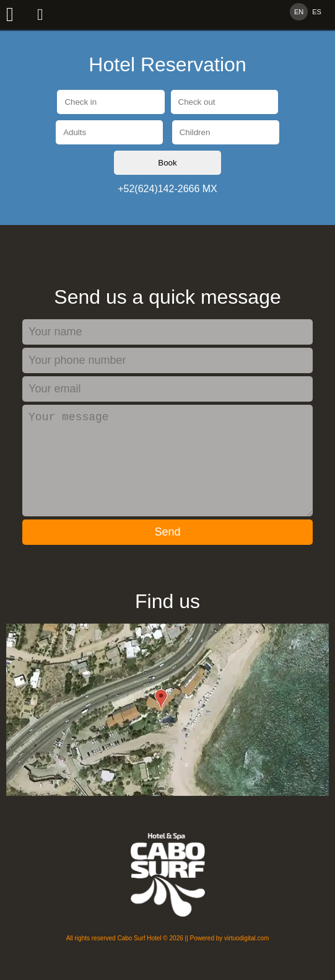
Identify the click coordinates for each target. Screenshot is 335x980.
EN (299, 12)
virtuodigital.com (246, 958)
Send (167, 552)
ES (317, 12)
